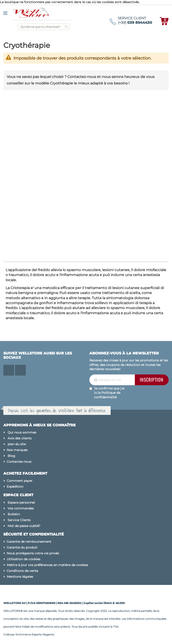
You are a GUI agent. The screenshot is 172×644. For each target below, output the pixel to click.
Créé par (9, 634)
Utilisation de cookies (24, 559)
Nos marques (17, 450)
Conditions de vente (22, 571)
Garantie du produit (22, 547)
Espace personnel (21, 502)
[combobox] (44, 27)
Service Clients (19, 520)
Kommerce (23, 634)
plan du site (17, 444)
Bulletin (14, 514)
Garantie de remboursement (29, 542)
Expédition (15, 487)
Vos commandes (21, 508)
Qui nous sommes (22, 432)
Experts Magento (43, 634)
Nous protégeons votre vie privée (33, 553)
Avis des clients (20, 438)
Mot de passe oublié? (24, 526)
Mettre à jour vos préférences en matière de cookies (47, 565)
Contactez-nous (19, 462)
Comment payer (20, 481)
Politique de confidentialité (107, 395)
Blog (11, 456)
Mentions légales (20, 577)
